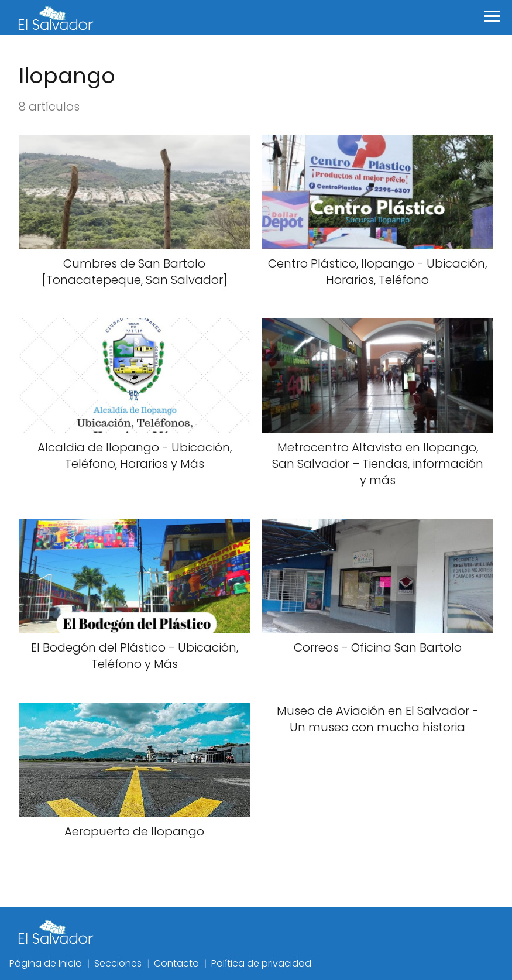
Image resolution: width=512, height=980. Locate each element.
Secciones (118, 963)
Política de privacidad (261, 963)
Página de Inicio (46, 963)
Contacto (176, 963)
